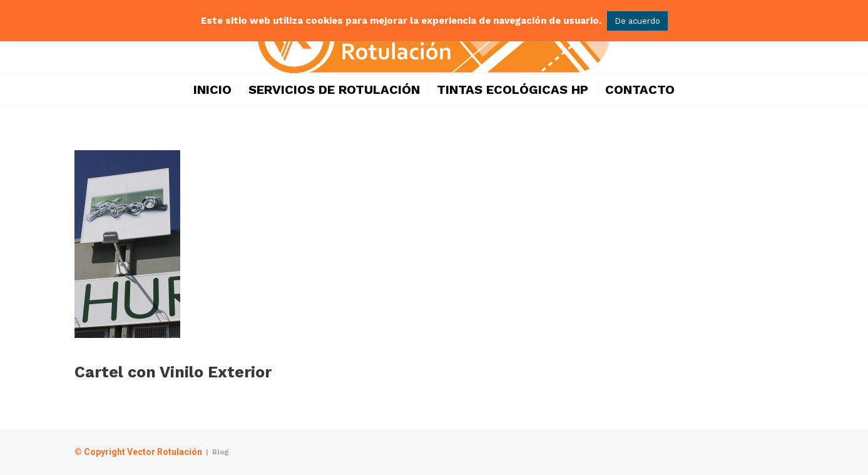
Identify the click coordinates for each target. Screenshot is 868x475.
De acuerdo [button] (637, 21)
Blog (221, 452)
